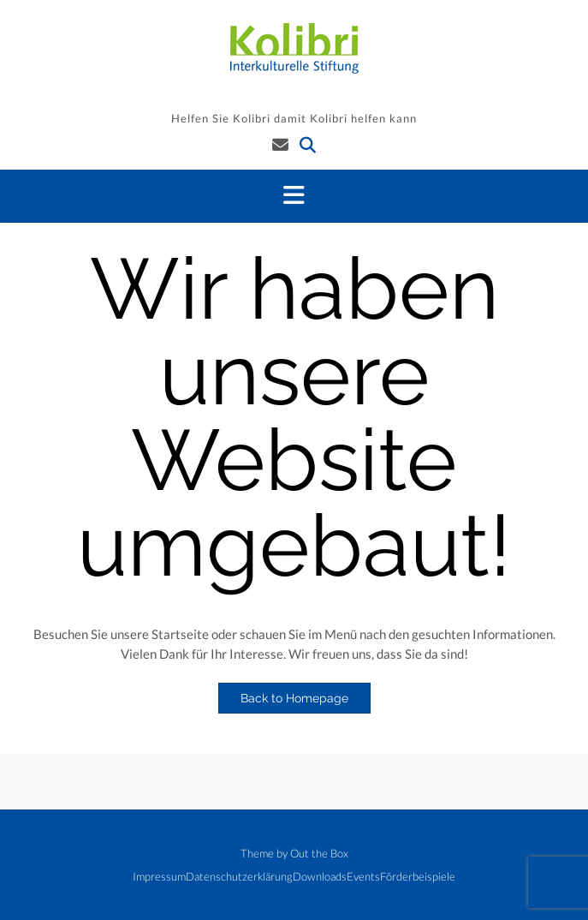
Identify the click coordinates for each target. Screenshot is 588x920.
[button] (294, 196)
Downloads (320, 877)
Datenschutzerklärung (239, 877)
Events (363, 877)
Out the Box (319, 853)
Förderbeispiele (418, 877)
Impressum (159, 877)
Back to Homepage (294, 698)
